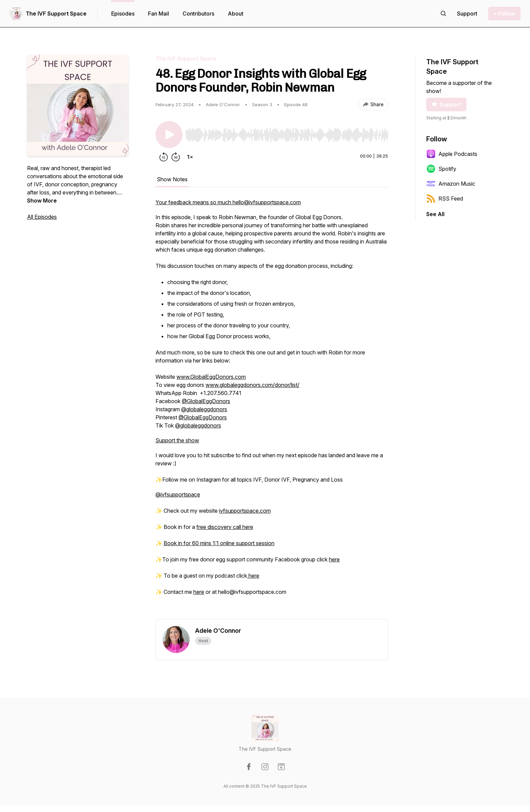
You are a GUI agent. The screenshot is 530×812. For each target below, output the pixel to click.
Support (446, 105)
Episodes (123, 14)
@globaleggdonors (204, 409)
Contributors (198, 14)
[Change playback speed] (190, 157)
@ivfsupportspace (178, 494)
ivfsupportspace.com (245, 511)
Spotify (441, 169)
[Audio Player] (287, 133)
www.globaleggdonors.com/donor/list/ (252, 385)
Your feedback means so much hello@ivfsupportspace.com (228, 202)
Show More (42, 201)
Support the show (177, 440)
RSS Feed (445, 199)
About (236, 14)
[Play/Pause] (169, 135)
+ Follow (504, 14)
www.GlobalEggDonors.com (211, 377)
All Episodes (42, 217)
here (334, 559)
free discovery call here (225, 527)
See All (435, 214)
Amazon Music (451, 184)
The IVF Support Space (56, 14)
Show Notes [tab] (172, 179)
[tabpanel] (272, 409)
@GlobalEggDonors (206, 401)
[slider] (287, 135)
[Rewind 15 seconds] (164, 157)
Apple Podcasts (452, 154)
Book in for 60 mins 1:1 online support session (219, 543)
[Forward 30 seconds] (176, 157)
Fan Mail (159, 14)
